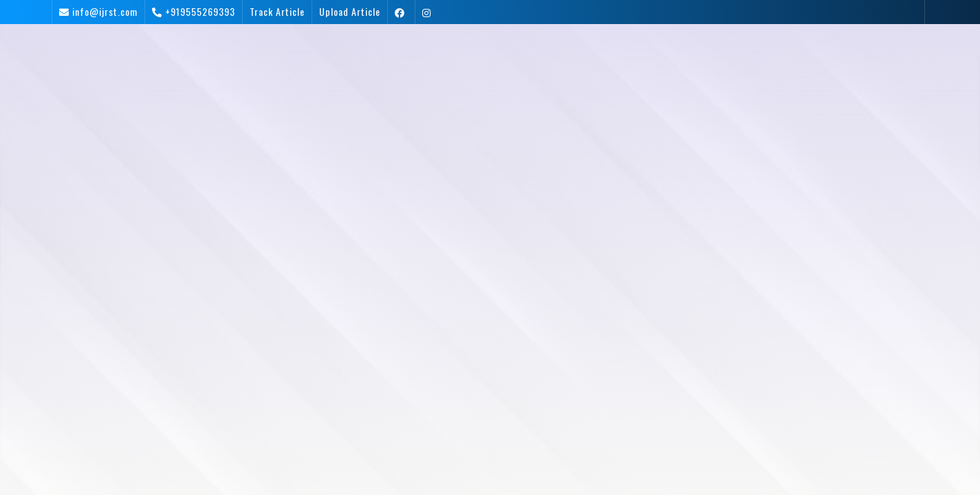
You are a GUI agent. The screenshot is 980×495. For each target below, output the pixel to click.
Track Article (277, 11)
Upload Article (350, 11)
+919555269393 (200, 11)
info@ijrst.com (105, 11)
